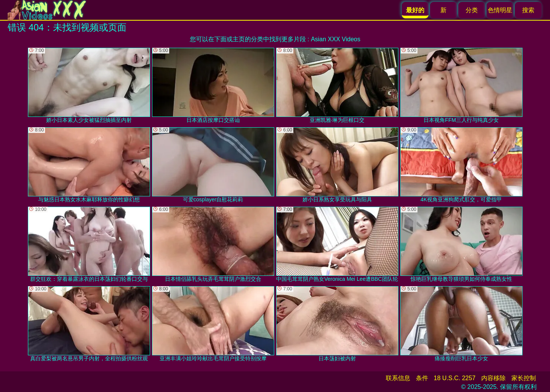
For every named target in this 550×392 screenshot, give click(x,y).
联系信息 (398, 378)
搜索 (528, 10)
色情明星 (500, 10)
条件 (422, 378)
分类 (472, 10)
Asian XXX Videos (336, 39)
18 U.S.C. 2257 (455, 378)
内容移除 (493, 378)
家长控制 (524, 378)
